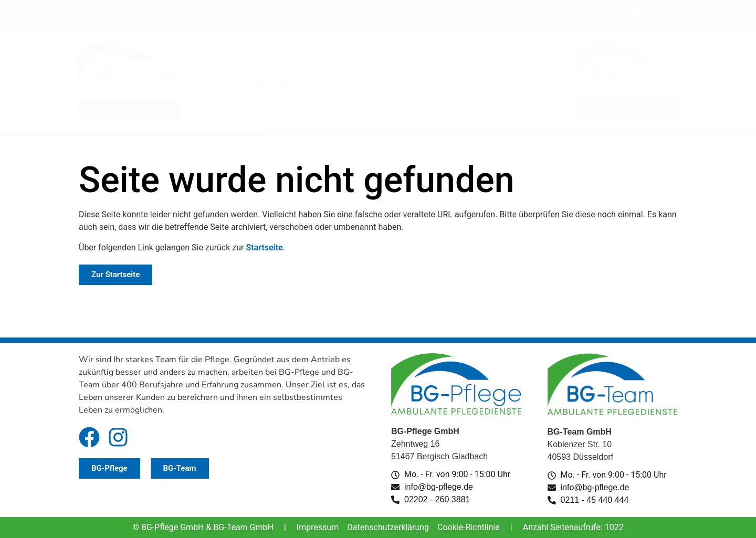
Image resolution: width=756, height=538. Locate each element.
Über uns (393, 81)
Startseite (264, 247)
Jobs (444, 81)
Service (336, 81)
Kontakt (491, 81)
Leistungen (273, 81)
